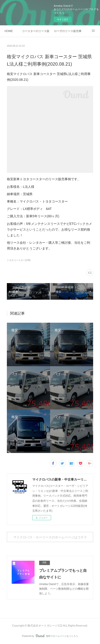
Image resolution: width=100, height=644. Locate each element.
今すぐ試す (63, 19)
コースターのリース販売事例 (36, 31)
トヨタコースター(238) (19, 260)
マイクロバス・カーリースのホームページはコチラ (50, 537)
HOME (9, 31)
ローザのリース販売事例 (68, 31)
